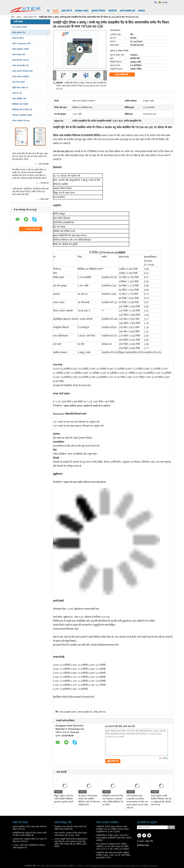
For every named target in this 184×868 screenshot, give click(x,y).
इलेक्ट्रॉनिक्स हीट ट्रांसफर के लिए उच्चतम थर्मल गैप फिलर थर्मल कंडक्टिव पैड (30, 834)
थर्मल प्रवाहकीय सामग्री (68, 712)
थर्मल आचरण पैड (30, 17)
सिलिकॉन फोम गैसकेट (20, 104)
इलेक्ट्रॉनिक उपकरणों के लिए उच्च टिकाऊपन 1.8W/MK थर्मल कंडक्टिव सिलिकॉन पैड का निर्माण (113, 800)
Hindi (165, 3)
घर (48, 11)
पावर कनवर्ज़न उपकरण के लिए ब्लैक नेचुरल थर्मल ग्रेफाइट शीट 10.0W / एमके (71, 834)
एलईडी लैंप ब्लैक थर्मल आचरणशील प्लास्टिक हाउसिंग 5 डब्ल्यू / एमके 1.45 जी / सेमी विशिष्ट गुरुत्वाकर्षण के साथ (113, 855)
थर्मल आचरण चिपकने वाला (22, 71)
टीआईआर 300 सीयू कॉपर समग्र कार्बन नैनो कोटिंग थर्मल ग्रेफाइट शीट (70, 828)
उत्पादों (55, 11)
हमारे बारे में (67, 11)
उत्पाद (19, 17)
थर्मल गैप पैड (17, 93)
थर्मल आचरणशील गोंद (20, 66)
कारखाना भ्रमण (81, 11)
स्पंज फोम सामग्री (18, 82)
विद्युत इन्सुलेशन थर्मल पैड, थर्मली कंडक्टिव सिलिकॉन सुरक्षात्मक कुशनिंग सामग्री (64, 799)
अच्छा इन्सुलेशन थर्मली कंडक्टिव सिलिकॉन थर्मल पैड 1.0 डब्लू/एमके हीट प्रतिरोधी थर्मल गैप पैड (161, 800)
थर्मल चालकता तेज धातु (21, 121)
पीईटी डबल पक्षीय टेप (20, 88)
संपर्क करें (113, 11)
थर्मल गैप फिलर (18, 38)
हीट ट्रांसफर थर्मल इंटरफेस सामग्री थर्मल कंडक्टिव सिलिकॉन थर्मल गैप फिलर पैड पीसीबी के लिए (89, 800)
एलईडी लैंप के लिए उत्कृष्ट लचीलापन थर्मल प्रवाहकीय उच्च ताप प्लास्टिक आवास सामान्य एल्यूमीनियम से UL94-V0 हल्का (112, 829)
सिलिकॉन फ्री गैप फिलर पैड (22, 110)
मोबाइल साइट (143, 845)
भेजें (171, 827)
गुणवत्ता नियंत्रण (98, 11)
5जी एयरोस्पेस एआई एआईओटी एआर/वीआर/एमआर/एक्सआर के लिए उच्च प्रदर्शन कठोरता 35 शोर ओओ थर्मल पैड (137, 802)
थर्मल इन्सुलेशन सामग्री (20, 49)
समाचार (142, 11)
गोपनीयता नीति (30, 866)
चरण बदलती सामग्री (19, 27)
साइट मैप (149, 841)
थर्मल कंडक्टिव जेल (19, 99)
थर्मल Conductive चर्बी (21, 44)
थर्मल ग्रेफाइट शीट (19, 55)
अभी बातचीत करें (127, 11)
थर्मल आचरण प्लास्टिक (21, 77)
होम (12, 17)
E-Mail (140, 841)
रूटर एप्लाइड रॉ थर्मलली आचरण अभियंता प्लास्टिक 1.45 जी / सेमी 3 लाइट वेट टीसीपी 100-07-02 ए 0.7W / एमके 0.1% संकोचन (113, 846)
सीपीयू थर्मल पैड (99, 712)
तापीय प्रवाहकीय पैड (85, 712)
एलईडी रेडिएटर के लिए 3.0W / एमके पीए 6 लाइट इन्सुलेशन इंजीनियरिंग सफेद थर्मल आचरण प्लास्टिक (114, 838)
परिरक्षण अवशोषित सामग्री (22, 115)
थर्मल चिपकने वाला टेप (21, 60)
